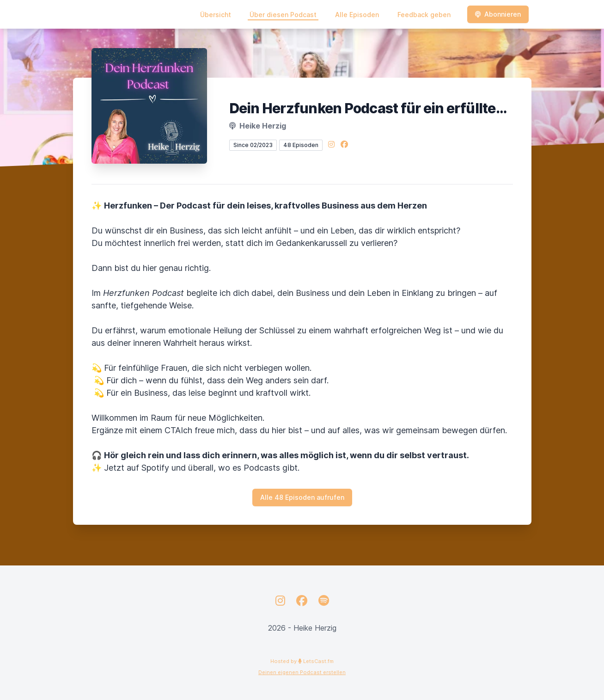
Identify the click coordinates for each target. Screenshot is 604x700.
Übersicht (216, 15)
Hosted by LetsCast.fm (302, 661)
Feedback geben (424, 15)
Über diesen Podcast (283, 15)
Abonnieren (498, 14)
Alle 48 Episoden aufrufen (302, 497)
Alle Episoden (357, 15)
